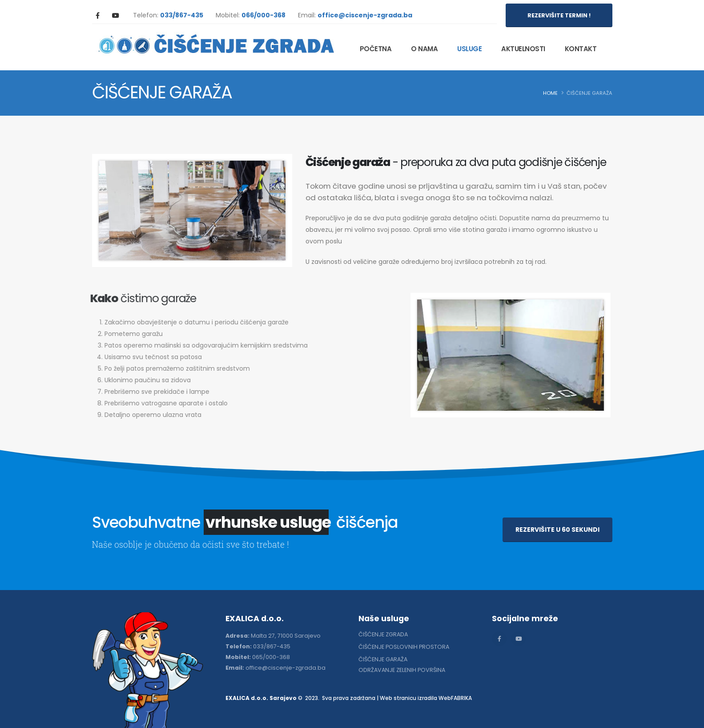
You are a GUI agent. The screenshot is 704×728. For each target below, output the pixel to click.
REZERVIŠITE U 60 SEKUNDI (557, 530)
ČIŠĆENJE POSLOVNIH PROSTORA (404, 647)
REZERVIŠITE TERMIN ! (559, 15)
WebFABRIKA (455, 698)
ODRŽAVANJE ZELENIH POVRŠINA (402, 670)
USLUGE (469, 49)
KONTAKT (581, 49)
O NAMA (424, 49)
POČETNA (376, 49)
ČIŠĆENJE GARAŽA (383, 659)
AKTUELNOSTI (523, 49)
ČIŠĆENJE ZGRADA (383, 634)
